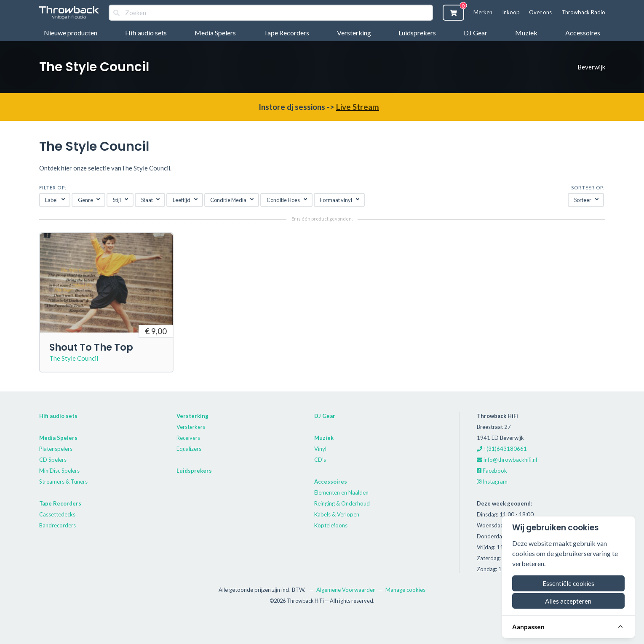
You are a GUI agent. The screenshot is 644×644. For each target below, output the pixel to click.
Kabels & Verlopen (337, 514)
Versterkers (191, 427)
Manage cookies (405, 590)
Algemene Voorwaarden (346, 590)
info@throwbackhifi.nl (507, 460)
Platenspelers (56, 449)
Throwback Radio (583, 12)
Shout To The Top (91, 347)
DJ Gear (476, 33)
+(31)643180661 (502, 449)
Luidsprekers (417, 33)
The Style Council (74, 358)
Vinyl (320, 449)
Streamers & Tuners (63, 482)
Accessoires (583, 33)
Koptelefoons (331, 525)
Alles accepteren (568, 601)
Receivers (188, 438)
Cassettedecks (57, 514)
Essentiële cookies (568, 583)
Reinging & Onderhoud (342, 503)
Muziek (526, 33)
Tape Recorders (286, 33)
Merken (483, 12)
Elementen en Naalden (341, 492)
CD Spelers (53, 460)
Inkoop (511, 12)
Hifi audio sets (146, 33)
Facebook (492, 471)
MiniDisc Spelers (59, 471)
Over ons (540, 12)
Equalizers (189, 449)
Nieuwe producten (71, 33)
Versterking (354, 33)
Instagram (492, 482)
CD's (320, 460)
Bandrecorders (57, 525)
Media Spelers (215, 33)
